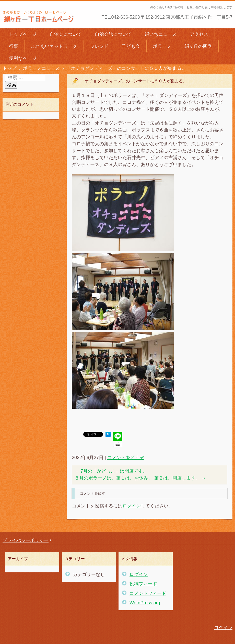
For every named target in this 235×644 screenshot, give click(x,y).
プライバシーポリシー (26, 540)
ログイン (132, 506)
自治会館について (113, 34)
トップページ (23, 34)
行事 (14, 46)
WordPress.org (145, 603)
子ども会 (131, 46)
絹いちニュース (161, 34)
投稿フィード (143, 584)
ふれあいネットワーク (54, 46)
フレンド (99, 46)
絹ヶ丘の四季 (198, 46)
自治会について (66, 34)
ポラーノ (162, 46)
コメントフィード (148, 593)
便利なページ (23, 58)
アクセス (199, 34)
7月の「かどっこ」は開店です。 (111, 471)
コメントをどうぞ (126, 458)
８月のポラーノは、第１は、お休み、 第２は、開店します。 (140, 478)
